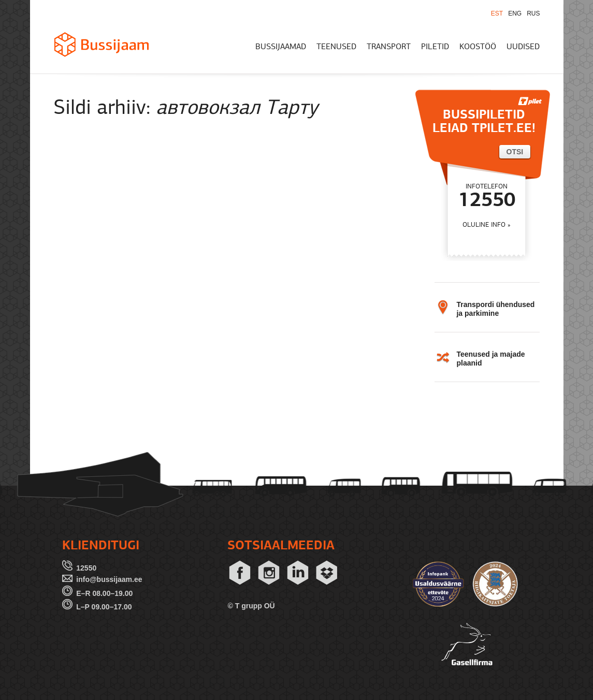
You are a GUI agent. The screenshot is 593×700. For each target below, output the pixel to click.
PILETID (435, 47)
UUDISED (523, 47)
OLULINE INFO (484, 225)
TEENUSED (336, 47)
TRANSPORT (389, 47)
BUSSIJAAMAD (281, 47)
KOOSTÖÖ (478, 47)
